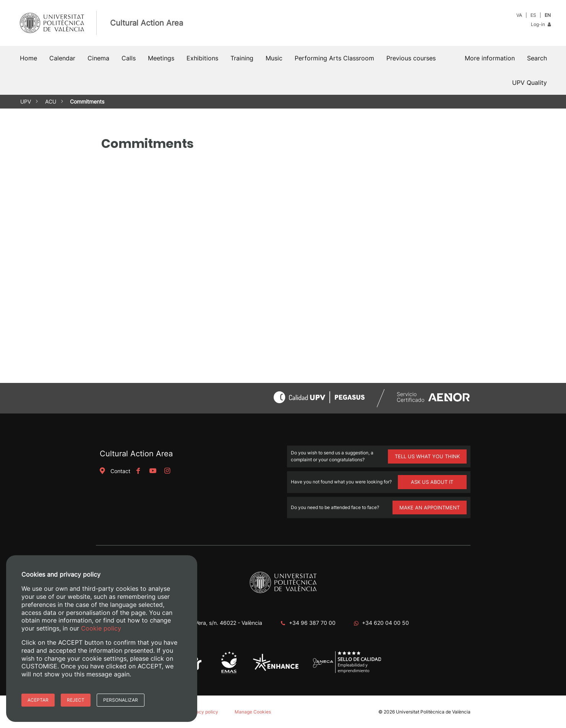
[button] (537, 58)
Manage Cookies (253, 712)
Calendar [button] (62, 58)
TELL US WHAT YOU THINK (427, 456)
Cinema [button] (98, 58)
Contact (114, 471)
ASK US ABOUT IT (432, 482)
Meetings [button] (161, 58)
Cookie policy (101, 628)
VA (519, 15)
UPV (26, 101)
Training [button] (242, 58)
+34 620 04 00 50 (385, 623)
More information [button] (490, 58)
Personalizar (121, 700)
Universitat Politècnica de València (433, 712)
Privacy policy (203, 712)
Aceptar (38, 700)
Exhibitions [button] (202, 58)
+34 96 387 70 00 (312, 623)
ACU (51, 101)
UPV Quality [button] (530, 83)
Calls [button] (129, 58)
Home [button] (28, 58)
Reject (76, 700)
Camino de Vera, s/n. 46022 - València (214, 623)
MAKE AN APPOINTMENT (430, 507)
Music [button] (274, 58)
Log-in (541, 24)
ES (533, 15)
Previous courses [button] (411, 58)
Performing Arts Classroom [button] (334, 58)
